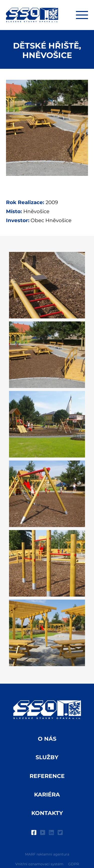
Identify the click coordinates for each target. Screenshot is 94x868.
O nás (47, 739)
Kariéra (47, 795)
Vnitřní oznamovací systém (39, 864)
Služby (47, 757)
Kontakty (47, 813)
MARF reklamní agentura (47, 854)
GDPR (74, 864)
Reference (47, 776)
